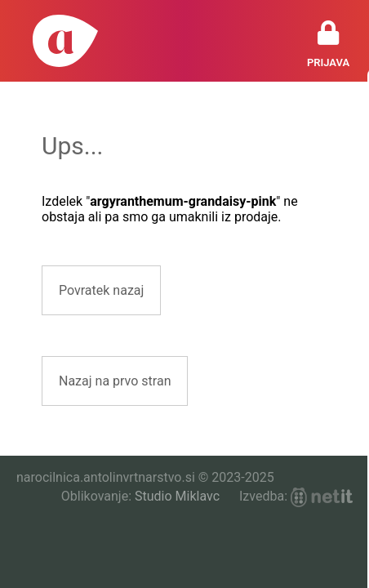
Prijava (328, 62)
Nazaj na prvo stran (115, 381)
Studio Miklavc (177, 496)
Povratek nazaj (101, 290)
